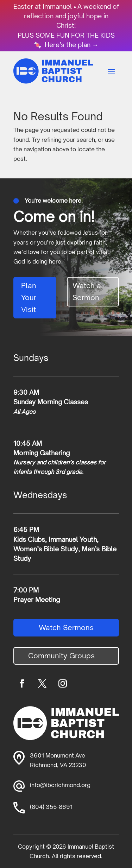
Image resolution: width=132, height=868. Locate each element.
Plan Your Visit (29, 297)
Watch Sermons (66, 628)
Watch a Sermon (87, 292)
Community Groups (61, 656)
